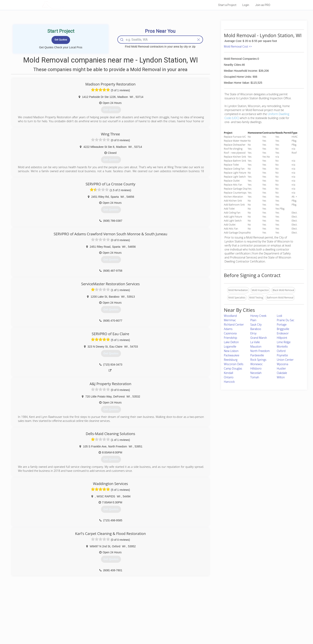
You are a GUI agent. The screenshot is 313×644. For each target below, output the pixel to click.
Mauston (256, 346)
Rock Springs (258, 360)
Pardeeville (257, 355)
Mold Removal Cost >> (238, 46)
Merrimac (230, 320)
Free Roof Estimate (91, 624)
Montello (282, 346)
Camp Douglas (233, 368)
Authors (207, 619)
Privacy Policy (210, 615)
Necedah (256, 373)
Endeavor (283, 333)
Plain (253, 320)
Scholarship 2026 (212, 610)
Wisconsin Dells (234, 364)
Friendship (231, 338)
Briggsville (283, 329)
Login (246, 5)
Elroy (253, 333)
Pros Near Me (88, 615)
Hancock (229, 382)
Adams (228, 329)
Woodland (230, 316)
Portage (282, 324)
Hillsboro (256, 368)
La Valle (255, 342)
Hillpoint (282, 338)
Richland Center (234, 324)
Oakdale (282, 373)
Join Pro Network (145, 610)
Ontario (229, 377)
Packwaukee (232, 355)
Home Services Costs (92, 610)
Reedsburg (231, 360)
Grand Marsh (259, 338)
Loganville (230, 346)
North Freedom (260, 351)
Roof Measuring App (147, 619)
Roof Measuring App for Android (153, 628)
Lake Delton (231, 342)
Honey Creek (258, 316)
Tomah (255, 377)
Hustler (281, 368)
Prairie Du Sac (286, 320)
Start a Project (227, 5)
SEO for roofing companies (217, 628)
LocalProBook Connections (218, 624)
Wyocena (283, 364)
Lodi (280, 316)
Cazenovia (230, 333)
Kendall (229, 373)
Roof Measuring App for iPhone (153, 624)
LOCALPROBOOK (65, 5)
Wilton (281, 377)
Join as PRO (263, 5)
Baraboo (256, 329)
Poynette (282, 355)
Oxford (281, 351)
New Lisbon (231, 351)
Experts (140, 615)
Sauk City (256, 324)
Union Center (285, 360)
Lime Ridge (284, 342)
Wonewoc (257, 364)
